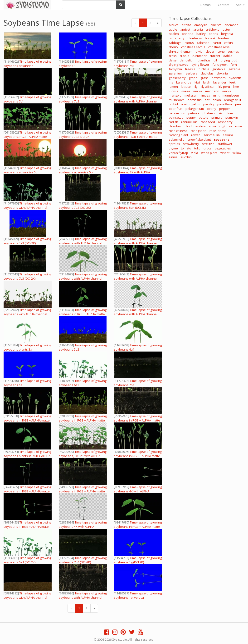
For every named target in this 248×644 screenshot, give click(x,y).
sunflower (225, 144)
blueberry (195, 38)
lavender (220, 82)
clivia (199, 51)
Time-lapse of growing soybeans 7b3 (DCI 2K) (27, 276)
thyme (173, 148)
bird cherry (177, 38)
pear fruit (176, 109)
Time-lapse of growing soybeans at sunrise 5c (27, 170)
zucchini (187, 157)
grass (204, 78)
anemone (231, 25)
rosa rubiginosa (221, 126)
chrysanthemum (181, 51)
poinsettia (176, 117)
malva (198, 91)
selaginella (177, 139)
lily (196, 87)
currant (215, 56)
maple (227, 91)
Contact (223, 5)
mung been (231, 95)
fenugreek (220, 65)
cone (221, 51)
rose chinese (178, 131)
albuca (174, 25)
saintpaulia (212, 135)
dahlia (228, 56)
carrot (217, 43)
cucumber (199, 56)
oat (207, 100)
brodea (223, 38)
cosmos (233, 51)
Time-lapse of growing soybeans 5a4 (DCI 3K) (138, 205)
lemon (173, 87)
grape (193, 78)
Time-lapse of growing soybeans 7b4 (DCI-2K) (83, 560)
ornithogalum (191, 104)
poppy (191, 117)
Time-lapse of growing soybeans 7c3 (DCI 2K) (83, 134)
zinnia (173, 157)
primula (217, 117)
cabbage (175, 43)
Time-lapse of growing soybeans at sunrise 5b (83, 170)
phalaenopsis (213, 113)
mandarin (212, 91)
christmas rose (219, 47)
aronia (198, 29)
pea (238, 104)
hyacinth (235, 78)
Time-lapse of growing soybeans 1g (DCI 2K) (138, 560)
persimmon (177, 113)
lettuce (186, 87)
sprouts (174, 144)
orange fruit (233, 100)
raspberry (225, 122)
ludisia (174, 91)
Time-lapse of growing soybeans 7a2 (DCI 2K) (83, 205)
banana (188, 34)
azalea (174, 34)
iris (171, 82)
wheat (225, 153)
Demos (206, 5)
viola (195, 153)
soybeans (222, 139)
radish (173, 122)
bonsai (210, 38)
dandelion (187, 60)
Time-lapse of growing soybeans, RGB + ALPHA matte (27, 134)
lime (236, 87)
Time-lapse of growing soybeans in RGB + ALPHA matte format (27, 420)
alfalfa (186, 25)
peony (212, 109)
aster (226, 29)
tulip (197, 148)
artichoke (213, 29)
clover (210, 51)
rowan (196, 135)
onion (217, 100)
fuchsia (204, 69)
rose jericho (218, 131)
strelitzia (208, 144)
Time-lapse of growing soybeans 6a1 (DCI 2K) (27, 560)
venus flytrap (178, 153)
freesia (190, 69)
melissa (190, 95)
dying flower (200, 65)
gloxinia (222, 73)
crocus (185, 56)
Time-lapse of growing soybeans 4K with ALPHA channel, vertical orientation (138, 491)
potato (204, 117)
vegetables (223, 148)
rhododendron (195, 126)
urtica (208, 148)
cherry (173, 47)
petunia (194, 113)
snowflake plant (199, 139)
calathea (203, 43)
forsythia (175, 69)
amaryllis (201, 25)
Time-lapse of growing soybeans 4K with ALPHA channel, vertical (83, 527)
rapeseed (208, 122)
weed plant (209, 153)
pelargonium (195, 109)
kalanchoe (184, 82)
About (240, 5)
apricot (185, 29)
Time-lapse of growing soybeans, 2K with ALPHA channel (138, 172)
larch (207, 82)
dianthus (204, 60)
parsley (209, 104)
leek (233, 82)
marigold (175, 95)
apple (173, 29)
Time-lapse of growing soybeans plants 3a (27, 347)
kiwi (197, 82)
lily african (208, 87)
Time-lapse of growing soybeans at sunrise (27, 64)
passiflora (225, 104)
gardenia (219, 69)
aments (216, 25)
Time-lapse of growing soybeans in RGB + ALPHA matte (83, 312)
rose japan (199, 131)
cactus (189, 43)
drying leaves (179, 65)
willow (237, 153)
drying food (229, 60)
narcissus (195, 100)
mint (216, 95)
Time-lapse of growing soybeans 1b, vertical (138, 595)
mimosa (204, 95)
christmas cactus (193, 47)
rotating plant (178, 135)
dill (216, 60)
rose (238, 126)
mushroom (177, 100)
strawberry (191, 144)
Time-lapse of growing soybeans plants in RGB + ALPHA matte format (27, 456)
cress (173, 56)
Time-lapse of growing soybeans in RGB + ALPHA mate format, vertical (27, 527)
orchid (173, 104)
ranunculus (189, 122)
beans (213, 34)
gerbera (192, 73)
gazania (234, 69)
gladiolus (207, 73)
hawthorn (219, 78)
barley (201, 34)
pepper (225, 109)
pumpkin (232, 117)
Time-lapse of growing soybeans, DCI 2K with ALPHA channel (83, 456)
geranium (176, 73)
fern (234, 65)
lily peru (224, 87)
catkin (229, 43)
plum (229, 113)
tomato (186, 148)
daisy (173, 60)
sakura (228, 135)
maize (186, 91)
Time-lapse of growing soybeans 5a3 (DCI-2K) (27, 241)
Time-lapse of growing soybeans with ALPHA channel (138, 99)
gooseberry (177, 78)
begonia (227, 34)
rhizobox (175, 126)
